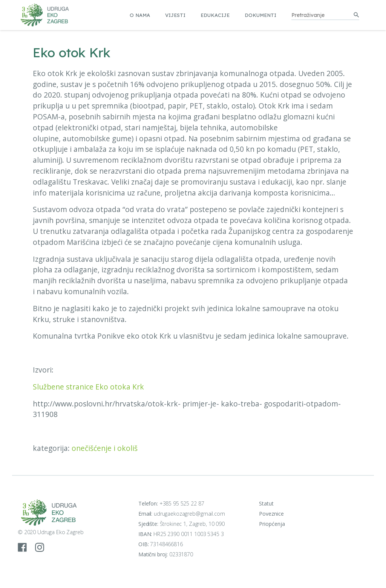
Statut (266, 503)
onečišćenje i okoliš (105, 448)
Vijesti (175, 15)
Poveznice (271, 514)
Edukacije (215, 15)
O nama (140, 15)
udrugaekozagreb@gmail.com (189, 514)
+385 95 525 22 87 (182, 503)
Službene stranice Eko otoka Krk (88, 387)
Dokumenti (260, 15)
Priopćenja (272, 524)
